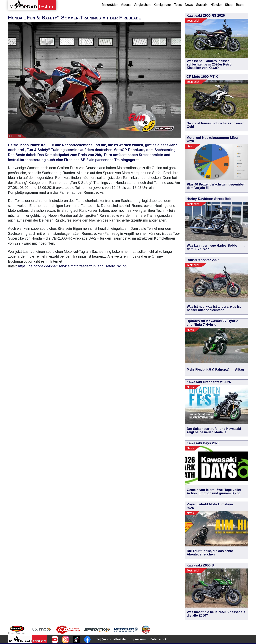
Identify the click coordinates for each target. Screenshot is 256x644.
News (189, 5)
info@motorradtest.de (110, 639)
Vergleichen (142, 5)
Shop (229, 5)
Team (239, 5)
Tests (178, 5)
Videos (126, 5)
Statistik (202, 5)
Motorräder (110, 5)
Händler (216, 5)
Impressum (138, 639)
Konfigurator (162, 5)
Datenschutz (159, 639)
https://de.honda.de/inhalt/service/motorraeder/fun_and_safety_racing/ (73, 266)
